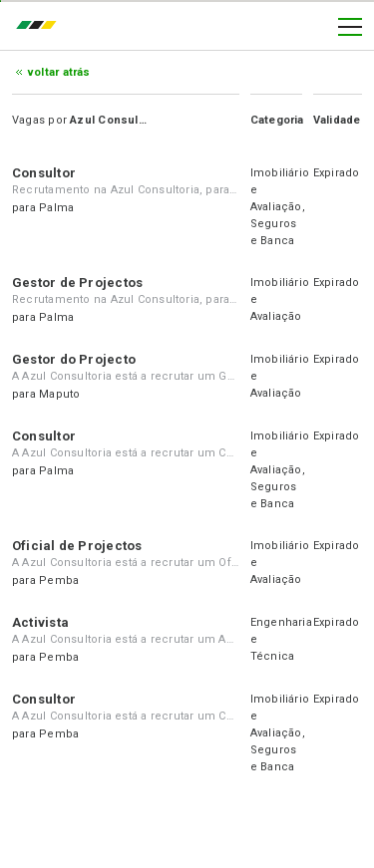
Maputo (59, 394)
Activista (40, 622)
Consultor (44, 173)
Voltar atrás (59, 72)
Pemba (59, 580)
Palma (56, 208)
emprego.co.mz (41, 27)
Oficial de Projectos (77, 546)
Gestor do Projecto (74, 359)
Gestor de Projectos (77, 283)
